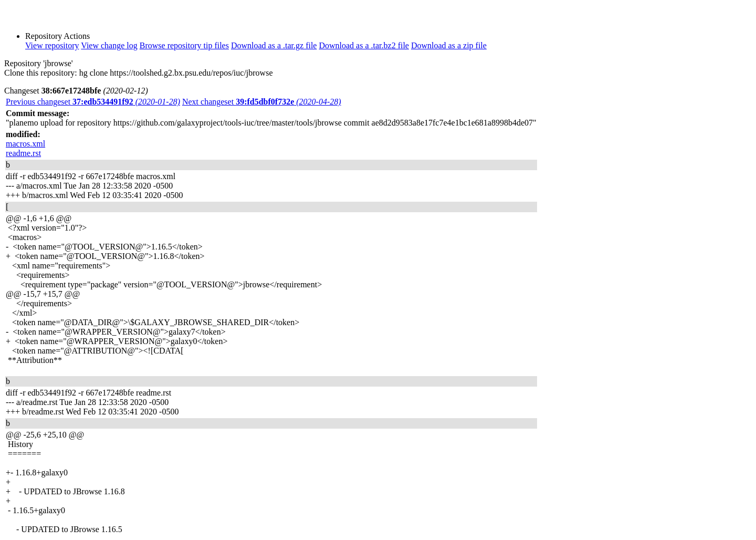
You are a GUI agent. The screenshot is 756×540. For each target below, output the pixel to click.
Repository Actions (57, 36)
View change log (109, 45)
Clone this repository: (41, 73)
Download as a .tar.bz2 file (364, 45)
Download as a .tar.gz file (274, 45)
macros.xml (25, 144)
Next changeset (262, 102)
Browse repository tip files (184, 45)
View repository (52, 45)
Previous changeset (93, 102)
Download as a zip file (449, 45)
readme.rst (23, 153)
